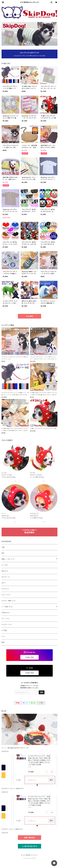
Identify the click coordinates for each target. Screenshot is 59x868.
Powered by (29, 858)
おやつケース (6, 577)
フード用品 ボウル (7, 607)
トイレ (3, 636)
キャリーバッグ (6, 595)
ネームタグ (5, 565)
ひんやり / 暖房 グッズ (8, 601)
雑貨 (3, 642)
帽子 (3, 553)
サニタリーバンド (7, 624)
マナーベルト (6, 619)
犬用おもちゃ (6, 613)
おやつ (4, 583)
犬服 (3, 547)
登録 (42, 692)
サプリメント (5, 589)
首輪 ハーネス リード (8, 559)
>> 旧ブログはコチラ (30, 846)
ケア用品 (4, 630)
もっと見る (29, 316)
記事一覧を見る (29, 838)
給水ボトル (5, 571)
